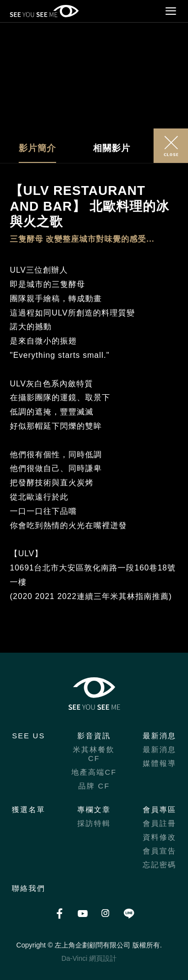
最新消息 (159, 736)
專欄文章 (94, 809)
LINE (129, 913)
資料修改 (159, 837)
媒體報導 (159, 763)
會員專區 (159, 809)
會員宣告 (159, 851)
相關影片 (112, 148)
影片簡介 (37, 148)
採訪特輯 (94, 823)
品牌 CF (94, 786)
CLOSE (171, 146)
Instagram (106, 913)
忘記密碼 (159, 865)
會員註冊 (159, 823)
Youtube (82, 913)
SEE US (28, 736)
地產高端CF (94, 772)
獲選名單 (29, 809)
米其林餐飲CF (94, 754)
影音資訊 (94, 736)
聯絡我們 (29, 888)
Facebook (59, 913)
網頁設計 (103, 958)
